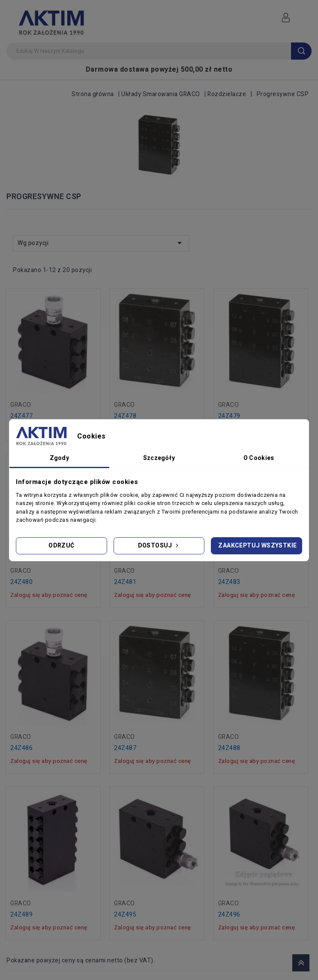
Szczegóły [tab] (159, 458)
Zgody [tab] (60, 458)
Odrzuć (61, 546)
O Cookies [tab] (259, 458)
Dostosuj (159, 546)
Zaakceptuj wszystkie (257, 546)
